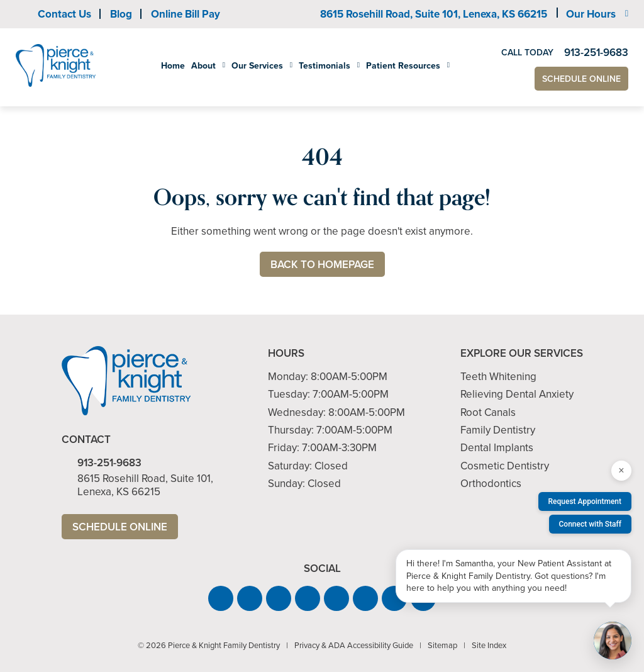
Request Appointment (585, 501)
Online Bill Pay (186, 14)
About (203, 66)
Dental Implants (497, 448)
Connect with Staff (591, 524)
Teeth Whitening (498, 377)
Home (173, 66)
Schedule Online (581, 79)
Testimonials (325, 66)
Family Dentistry (498, 430)
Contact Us (64, 14)
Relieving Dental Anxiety (517, 394)
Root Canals (488, 412)
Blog (121, 14)
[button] (221, 598)
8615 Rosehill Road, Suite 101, (434, 14)
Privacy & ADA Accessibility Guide (354, 645)
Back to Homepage (322, 265)
